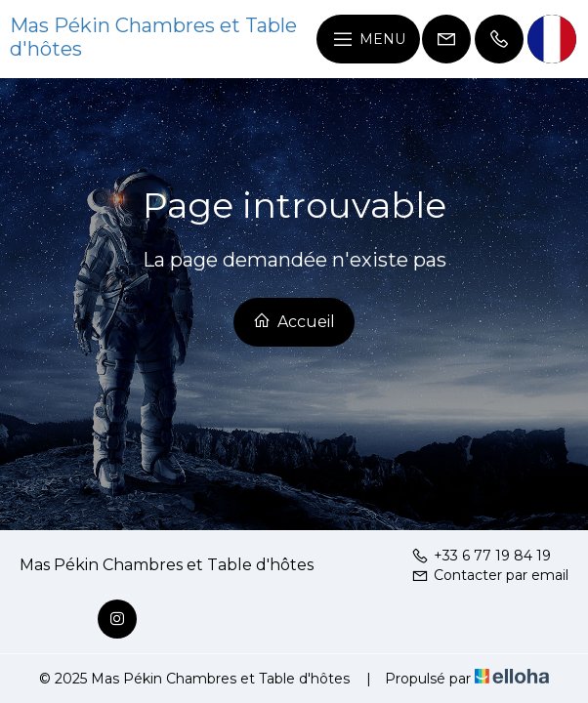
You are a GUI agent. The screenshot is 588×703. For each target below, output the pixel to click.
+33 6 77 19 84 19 (481, 556)
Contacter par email (490, 575)
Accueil (294, 321)
